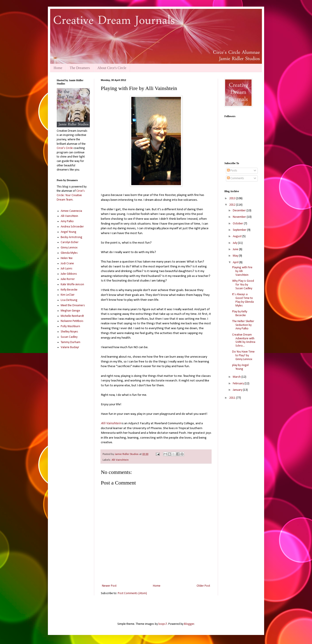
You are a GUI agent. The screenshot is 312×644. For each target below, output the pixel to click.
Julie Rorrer (68, 279)
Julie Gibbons (69, 274)
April (236, 262)
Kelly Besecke (69, 290)
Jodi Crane (67, 264)
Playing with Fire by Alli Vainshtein (242, 271)
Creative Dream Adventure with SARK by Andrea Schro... (244, 340)
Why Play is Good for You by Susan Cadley (243, 285)
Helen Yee (67, 258)
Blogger (189, 624)
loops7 (163, 624)
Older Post (203, 586)
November (240, 217)
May (236, 256)
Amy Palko (67, 221)
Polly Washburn (70, 326)
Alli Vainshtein (120, 460)
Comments (236, 178)
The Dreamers (80, 68)
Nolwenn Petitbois (72, 321)
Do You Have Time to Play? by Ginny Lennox (243, 356)
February (239, 384)
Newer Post (109, 586)
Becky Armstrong (71, 237)
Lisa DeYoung (69, 300)
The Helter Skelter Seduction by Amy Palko (243, 325)
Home (58, 68)
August (238, 236)
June (236, 249)
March (237, 377)
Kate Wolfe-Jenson (72, 284)
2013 (233, 198)
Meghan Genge (70, 311)
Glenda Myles (69, 253)
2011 (233, 398)
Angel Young (69, 232)
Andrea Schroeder (72, 227)
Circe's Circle (65, 148)
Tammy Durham (70, 342)
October (238, 224)
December (240, 211)
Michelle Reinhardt (72, 316)
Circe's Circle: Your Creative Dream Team (71, 195)
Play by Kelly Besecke (240, 314)
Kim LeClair (68, 295)
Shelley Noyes (69, 332)
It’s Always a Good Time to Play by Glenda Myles (243, 300)
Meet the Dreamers (73, 305)
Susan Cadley (69, 337)
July (235, 243)
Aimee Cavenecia (71, 211)
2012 (233, 205)
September (240, 230)
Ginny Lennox (69, 248)
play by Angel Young (240, 367)
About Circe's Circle (112, 68)
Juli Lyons (67, 269)
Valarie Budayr (70, 347)
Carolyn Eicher (70, 242)
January (238, 390)
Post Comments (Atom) (132, 593)
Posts (232, 171)
